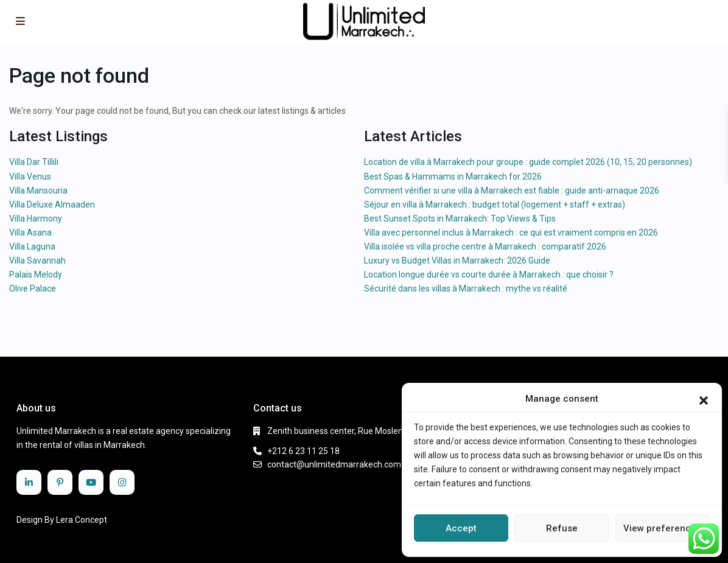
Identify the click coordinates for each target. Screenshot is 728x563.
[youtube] (91, 482)
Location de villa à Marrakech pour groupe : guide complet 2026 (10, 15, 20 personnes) (528, 162)
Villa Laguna (32, 247)
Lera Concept (82, 520)
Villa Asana (30, 233)
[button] (704, 399)
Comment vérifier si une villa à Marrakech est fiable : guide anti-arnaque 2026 (512, 191)
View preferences (662, 528)
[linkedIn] (29, 482)
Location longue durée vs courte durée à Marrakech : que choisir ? (489, 275)
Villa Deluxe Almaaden (52, 205)
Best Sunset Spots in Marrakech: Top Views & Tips (460, 219)
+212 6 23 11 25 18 (303, 451)
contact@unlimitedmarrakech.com (334, 464)
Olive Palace (33, 288)
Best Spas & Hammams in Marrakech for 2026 (453, 177)
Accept (461, 528)
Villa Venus (30, 177)
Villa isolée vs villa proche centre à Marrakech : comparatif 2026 (485, 247)
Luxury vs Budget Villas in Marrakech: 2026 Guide (457, 261)
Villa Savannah (37, 261)
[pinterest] (60, 482)
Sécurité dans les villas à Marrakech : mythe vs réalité (466, 288)
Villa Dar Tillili (34, 162)
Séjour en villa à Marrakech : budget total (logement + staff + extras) (495, 205)
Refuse (562, 528)
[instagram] (122, 482)
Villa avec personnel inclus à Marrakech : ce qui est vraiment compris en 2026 (511, 233)
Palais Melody (36, 275)
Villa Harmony (36, 219)
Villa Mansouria (38, 191)
